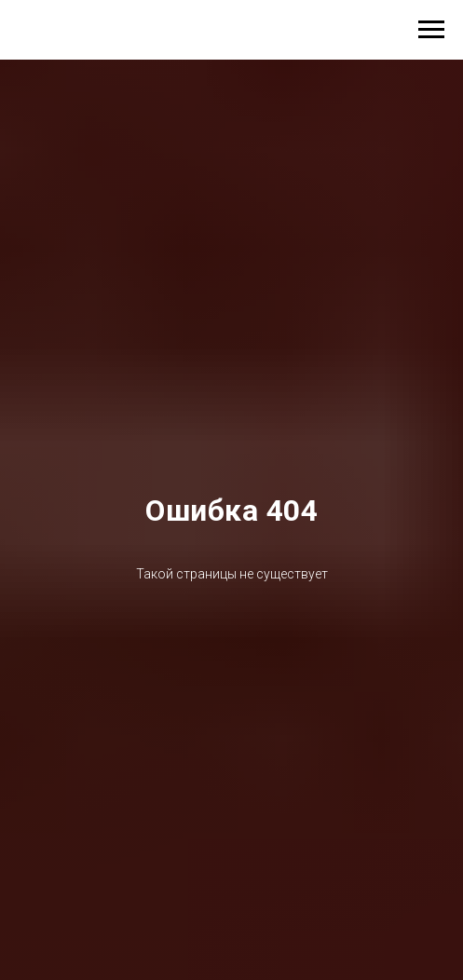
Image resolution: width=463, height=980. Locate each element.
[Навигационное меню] (431, 30)
